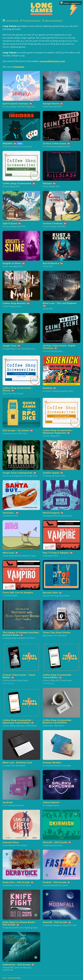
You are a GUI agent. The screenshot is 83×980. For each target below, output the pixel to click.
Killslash (47, 184)
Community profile (14, 978)
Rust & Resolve (51, 263)
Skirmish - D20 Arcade (55, 842)
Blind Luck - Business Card (17, 763)
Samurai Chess (11, 842)
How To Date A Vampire (56, 553)
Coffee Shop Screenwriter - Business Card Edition (58, 721)
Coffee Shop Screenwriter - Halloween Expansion (58, 432)
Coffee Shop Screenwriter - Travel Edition (58, 676)
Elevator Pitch (50, 593)
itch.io (5, 978)
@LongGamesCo (54, 21)
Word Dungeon (51, 513)
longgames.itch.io (32, 21)
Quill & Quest (10, 223)
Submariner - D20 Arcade (17, 965)
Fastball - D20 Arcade (55, 882)
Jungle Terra (9, 346)
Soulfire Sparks (51, 473)
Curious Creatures (53, 223)
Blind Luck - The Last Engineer (60, 303)
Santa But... (9, 513)
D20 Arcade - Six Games (16, 431)
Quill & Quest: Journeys (15, 104)
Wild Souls (8, 553)
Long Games (12, 21)
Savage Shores (51, 104)
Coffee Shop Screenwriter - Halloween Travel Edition (18, 722)
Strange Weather (52, 763)
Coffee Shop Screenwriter (17, 184)
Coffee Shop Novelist (14, 303)
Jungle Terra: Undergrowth (17, 473)
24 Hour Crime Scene (54, 144)
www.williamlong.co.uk (52, 61)
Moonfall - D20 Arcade (55, 922)
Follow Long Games (71, 3)
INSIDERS (8, 144)
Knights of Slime (12, 263)
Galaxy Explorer (51, 802)
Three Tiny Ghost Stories (57, 633)
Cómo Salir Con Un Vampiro (18, 593)
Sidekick (47, 388)
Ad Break (8, 802)
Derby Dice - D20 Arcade (16, 882)
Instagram (19, 67)
